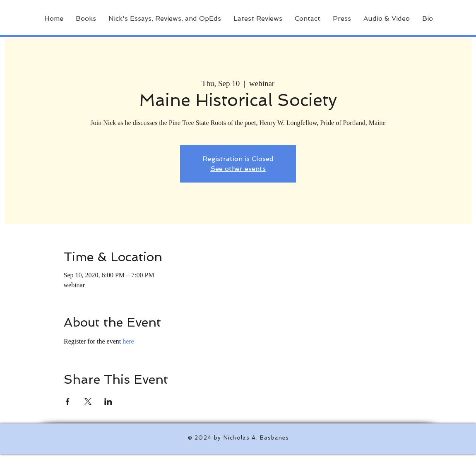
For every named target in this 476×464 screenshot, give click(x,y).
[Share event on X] (88, 401)
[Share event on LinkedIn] (108, 401)
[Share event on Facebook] (68, 401)
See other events (238, 169)
